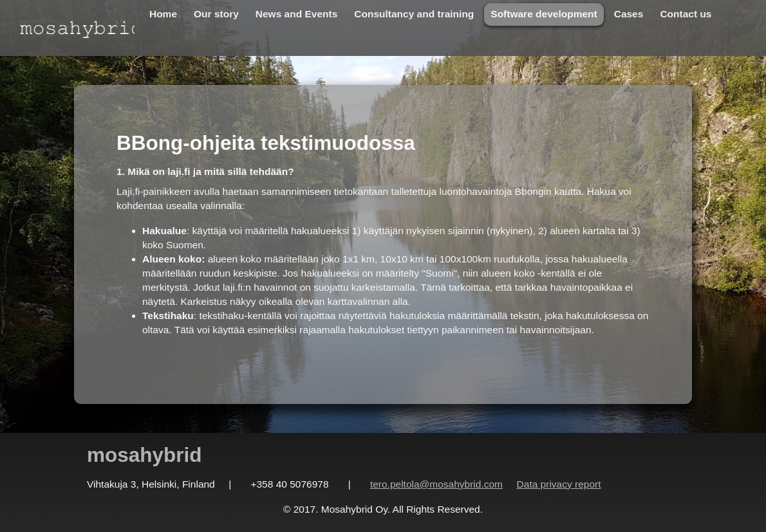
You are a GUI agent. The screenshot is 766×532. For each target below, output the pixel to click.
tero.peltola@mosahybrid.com (436, 484)
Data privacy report (559, 484)
